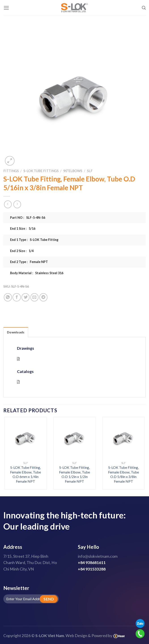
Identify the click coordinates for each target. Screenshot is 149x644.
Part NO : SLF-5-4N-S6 (28, 218)
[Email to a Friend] (34, 297)
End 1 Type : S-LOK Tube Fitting (34, 240)
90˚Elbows (73, 171)
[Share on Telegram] (43, 297)
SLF (90, 171)
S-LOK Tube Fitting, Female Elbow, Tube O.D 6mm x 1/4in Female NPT (26, 474)
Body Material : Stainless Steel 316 (37, 273)
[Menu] (6, 8)
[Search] (144, 8)
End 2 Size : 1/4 (22, 251)
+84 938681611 (92, 563)
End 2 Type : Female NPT (29, 262)
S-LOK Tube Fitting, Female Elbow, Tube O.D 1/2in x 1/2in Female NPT (74, 474)
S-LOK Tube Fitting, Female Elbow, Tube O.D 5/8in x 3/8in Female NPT (123, 474)
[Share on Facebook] (17, 297)
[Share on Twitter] (26, 297)
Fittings (11, 171)
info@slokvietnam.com (98, 556)
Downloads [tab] (16, 332)
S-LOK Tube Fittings (41, 171)
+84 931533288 (92, 569)
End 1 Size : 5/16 (23, 228)
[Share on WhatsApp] (8, 297)
